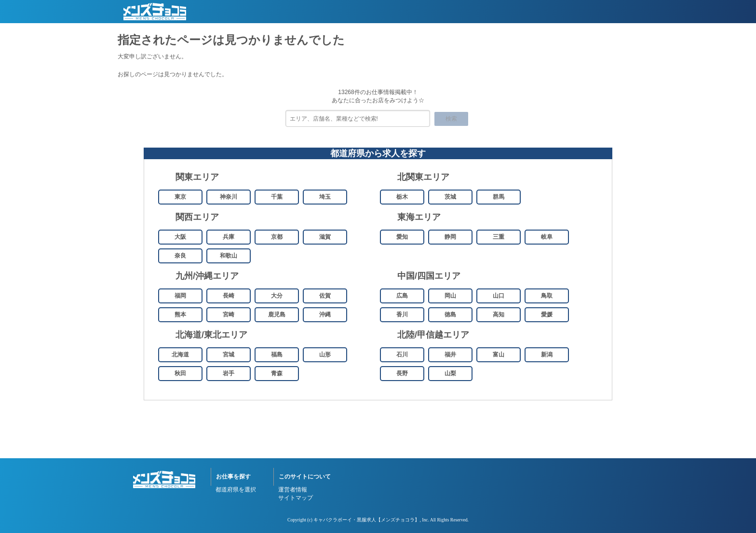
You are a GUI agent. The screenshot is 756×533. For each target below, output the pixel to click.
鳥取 (547, 296)
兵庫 (229, 237)
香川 (402, 314)
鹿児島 (277, 314)
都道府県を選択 (236, 490)
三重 (499, 237)
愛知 (402, 237)
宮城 (229, 355)
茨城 (450, 197)
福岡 (180, 296)
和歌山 (229, 256)
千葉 (277, 197)
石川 (402, 355)
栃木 (402, 197)
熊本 (180, 314)
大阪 (180, 237)
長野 (402, 373)
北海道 (180, 355)
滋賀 (325, 237)
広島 (402, 296)
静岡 (450, 237)
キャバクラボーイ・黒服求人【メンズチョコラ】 (366, 520)
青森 (277, 373)
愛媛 (547, 314)
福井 (450, 355)
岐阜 (547, 237)
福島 (277, 355)
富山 (499, 355)
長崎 (229, 296)
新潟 (547, 355)
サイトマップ (296, 498)
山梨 (450, 373)
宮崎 (229, 314)
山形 (325, 355)
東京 (180, 197)
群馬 (499, 197)
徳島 (450, 314)
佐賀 (325, 296)
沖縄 (325, 314)
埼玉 (325, 197)
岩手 (229, 373)
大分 (277, 296)
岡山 (450, 296)
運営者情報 (293, 490)
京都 (277, 237)
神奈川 (229, 197)
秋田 (180, 373)
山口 (499, 296)
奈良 (180, 256)
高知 (499, 314)
